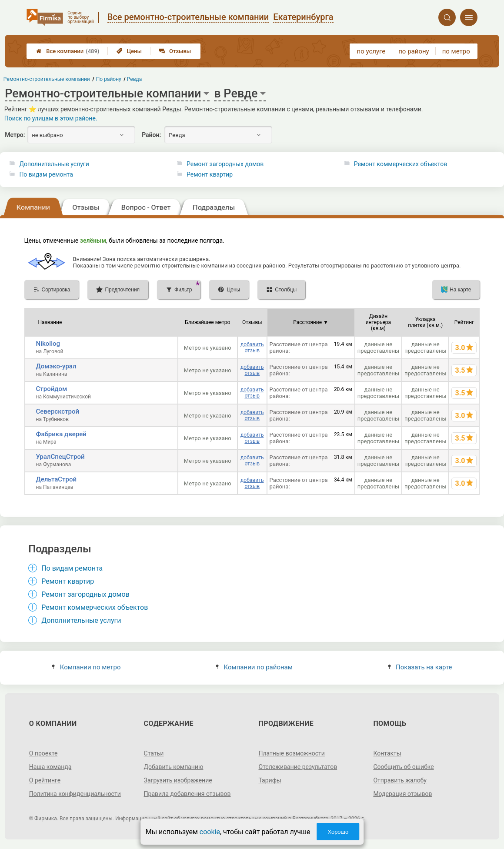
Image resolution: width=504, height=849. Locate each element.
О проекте (43, 753)
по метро (456, 51)
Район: (151, 135)
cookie (210, 832)
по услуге (371, 51)
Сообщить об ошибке (403, 767)
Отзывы (175, 51)
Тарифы (270, 780)
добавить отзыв (252, 348)
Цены (129, 51)
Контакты (387, 753)
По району (109, 79)
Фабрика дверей (61, 434)
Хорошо (338, 832)
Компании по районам (254, 667)
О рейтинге (45, 780)
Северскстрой (58, 411)
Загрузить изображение (178, 780)
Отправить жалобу (400, 780)
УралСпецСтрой (60, 457)
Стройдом (52, 389)
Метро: (15, 135)
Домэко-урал (56, 366)
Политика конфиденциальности (75, 794)
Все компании (68, 51)
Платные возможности (292, 753)
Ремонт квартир (210, 174)
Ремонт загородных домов (225, 164)
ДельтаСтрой (57, 479)
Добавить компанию (174, 767)
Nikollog (48, 344)
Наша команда (50, 767)
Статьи (154, 753)
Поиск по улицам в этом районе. (51, 118)
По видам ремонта (46, 174)
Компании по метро (86, 667)
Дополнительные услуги (54, 164)
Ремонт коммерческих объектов (401, 164)
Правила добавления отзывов (187, 794)
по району (414, 51)
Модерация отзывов (402, 794)
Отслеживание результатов (298, 767)
